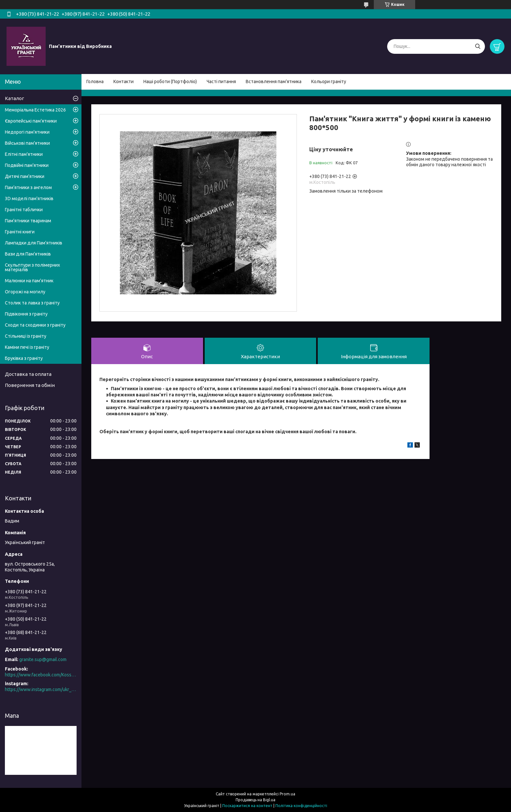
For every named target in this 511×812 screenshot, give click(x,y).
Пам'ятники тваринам (28, 221)
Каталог (15, 98)
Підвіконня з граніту (26, 314)
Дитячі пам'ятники (25, 176)
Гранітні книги (20, 232)
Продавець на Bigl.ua (255, 800)
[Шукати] (478, 46)
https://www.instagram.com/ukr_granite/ (41, 689)
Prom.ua (287, 794)
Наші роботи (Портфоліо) (170, 81)
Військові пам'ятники (27, 143)
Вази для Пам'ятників (28, 254)
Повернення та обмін (30, 385)
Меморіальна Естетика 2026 (35, 110)
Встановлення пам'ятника (274, 81)
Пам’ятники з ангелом (28, 187)
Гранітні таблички (24, 210)
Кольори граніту (329, 81)
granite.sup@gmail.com (43, 659)
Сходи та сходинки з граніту (35, 325)
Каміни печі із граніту (27, 347)
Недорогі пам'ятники (27, 132)
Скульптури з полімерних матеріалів (32, 267)
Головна (95, 81)
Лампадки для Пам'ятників (34, 243)
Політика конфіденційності (301, 806)
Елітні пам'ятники (24, 154)
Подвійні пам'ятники (27, 165)
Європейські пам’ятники (31, 121)
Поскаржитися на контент (247, 806)
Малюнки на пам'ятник (29, 281)
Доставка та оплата (28, 374)
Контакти (124, 81)
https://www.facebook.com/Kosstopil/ (41, 675)
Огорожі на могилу (25, 292)
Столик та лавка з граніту (32, 303)
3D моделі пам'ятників (29, 199)
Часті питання (221, 81)
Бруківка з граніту (24, 358)
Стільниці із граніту (26, 336)
